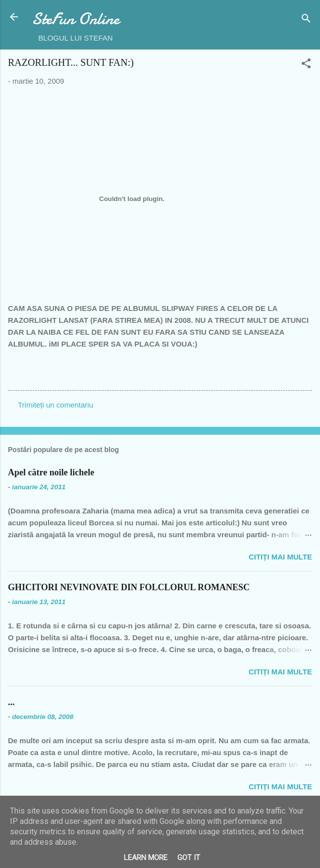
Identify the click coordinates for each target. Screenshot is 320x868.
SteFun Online (76, 19)
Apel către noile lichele (51, 472)
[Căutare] (306, 20)
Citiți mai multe (280, 557)
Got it (189, 858)
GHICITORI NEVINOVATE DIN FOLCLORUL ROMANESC (129, 587)
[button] (306, 65)
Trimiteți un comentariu (55, 405)
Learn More (146, 858)
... (11, 702)
